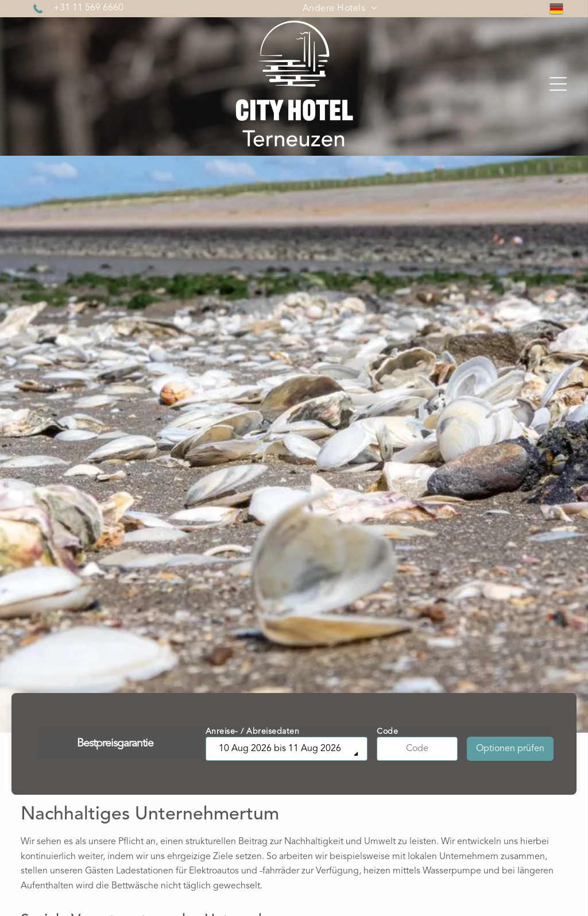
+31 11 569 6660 (88, 8)
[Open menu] (558, 84)
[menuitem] (340, 9)
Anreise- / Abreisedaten (253, 732)
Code (387, 732)
